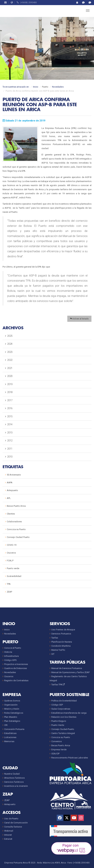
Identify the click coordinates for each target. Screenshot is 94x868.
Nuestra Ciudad (12, 774)
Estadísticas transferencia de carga (69, 713)
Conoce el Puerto (13, 648)
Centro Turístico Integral (63, 733)
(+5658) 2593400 (27, 3)
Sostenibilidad (14, 576)
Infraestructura (12, 656)
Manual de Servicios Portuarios (67, 668)
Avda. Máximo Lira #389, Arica (52, 863)
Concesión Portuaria (14, 729)
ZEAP (9, 592)
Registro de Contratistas (16, 680)
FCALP (10, 561)
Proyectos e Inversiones (16, 664)
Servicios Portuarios (61, 634)
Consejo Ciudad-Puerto (63, 729)
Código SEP (57, 705)
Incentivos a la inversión (16, 786)
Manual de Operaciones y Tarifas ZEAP (71, 672)
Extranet (8, 839)
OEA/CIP (55, 754)
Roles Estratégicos (14, 713)
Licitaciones (10, 737)
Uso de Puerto (11, 819)
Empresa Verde (59, 750)
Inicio (36, 87)
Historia (8, 652)
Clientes (11, 514)
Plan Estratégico (12, 721)
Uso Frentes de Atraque (63, 630)
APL (9, 498)
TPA (9, 584)
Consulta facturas (13, 827)
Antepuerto (12, 490)
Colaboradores (14, 522)
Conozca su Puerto (16, 529)
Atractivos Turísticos (14, 778)
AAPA (10, 483)
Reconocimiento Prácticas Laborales (70, 758)
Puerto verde (13, 568)
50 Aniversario (14, 475)
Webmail (9, 831)
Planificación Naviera (62, 642)
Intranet (8, 835)
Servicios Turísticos (14, 782)
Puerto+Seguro (59, 721)
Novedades (58, 87)
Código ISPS (10, 660)
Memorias (9, 741)
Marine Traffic (58, 650)
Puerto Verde (58, 725)
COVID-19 (12, 545)
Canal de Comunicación (16, 823)
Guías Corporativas (61, 709)
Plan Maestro (11, 717)
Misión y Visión (12, 709)
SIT (53, 654)
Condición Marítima (61, 646)
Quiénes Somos (12, 701)
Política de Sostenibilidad (64, 701)
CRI (6, 725)
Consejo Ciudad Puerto (18, 537)
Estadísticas (10, 733)
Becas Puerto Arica (16, 506)
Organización (11, 705)
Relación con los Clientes (64, 717)
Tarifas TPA (58, 685)
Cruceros (11, 553)
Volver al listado (79, 319)
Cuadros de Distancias (16, 668)
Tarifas (55, 638)
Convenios (57, 741)
